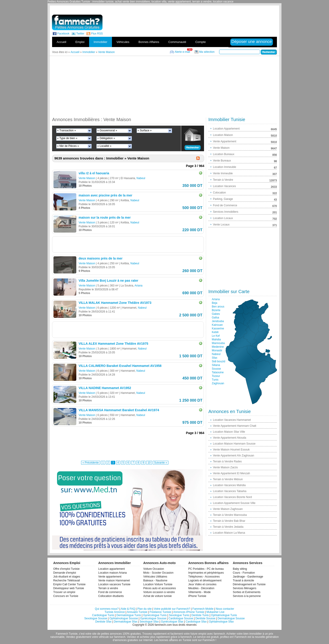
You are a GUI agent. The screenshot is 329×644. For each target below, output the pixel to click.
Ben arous (218, 307)
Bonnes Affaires (149, 42)
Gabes (216, 314)
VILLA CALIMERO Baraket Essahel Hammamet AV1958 (120, 366)
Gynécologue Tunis (155, 615)
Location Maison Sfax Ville (229, 432)
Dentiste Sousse (205, 618)
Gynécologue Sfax (172, 622)
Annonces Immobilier (114, 563)
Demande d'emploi (65, 573)
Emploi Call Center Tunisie (69, 584)
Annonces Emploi (67, 563)
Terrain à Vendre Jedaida (228, 527)
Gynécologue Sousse (153, 618)
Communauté (177, 42)
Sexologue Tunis (179, 615)
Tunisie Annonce (115, 612)
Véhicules (123, 42)
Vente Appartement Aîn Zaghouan (233, 456)
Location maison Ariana (113, 573)
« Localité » (104, 146)
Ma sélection (207, 52)
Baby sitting (240, 569)
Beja (215, 303)
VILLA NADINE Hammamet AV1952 (105, 388)
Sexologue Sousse (96, 618)
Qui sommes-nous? (107, 609)
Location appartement (111, 569)
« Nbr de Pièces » (68, 146)
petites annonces (111, 634)
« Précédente (91, 463)
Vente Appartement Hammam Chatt (235, 426)
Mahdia (216, 339)
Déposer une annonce (251, 42)
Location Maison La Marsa (229, 533)
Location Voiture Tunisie (158, 584)
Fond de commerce (110, 592)
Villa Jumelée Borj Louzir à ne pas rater (108, 281)
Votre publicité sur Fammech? (172, 609)
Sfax (215, 358)
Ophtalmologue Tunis (224, 615)
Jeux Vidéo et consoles (202, 584)
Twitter (80, 34)
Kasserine (218, 329)
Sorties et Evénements (247, 592)
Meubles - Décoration (201, 588)
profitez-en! (227, 637)
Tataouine (218, 372)
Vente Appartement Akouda (230, 438)
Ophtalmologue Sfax (221, 622)
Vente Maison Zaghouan (228, 509)
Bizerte (216, 310)
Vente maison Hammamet (114, 580)
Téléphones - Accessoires (204, 577)
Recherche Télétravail (67, 580)
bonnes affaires (169, 640)
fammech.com (163, 625)
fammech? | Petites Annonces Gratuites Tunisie (77, 22)
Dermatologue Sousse (231, 618)
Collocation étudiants (111, 596)
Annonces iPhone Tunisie (189, 612)
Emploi (80, 42)
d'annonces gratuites (125, 640)
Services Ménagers (245, 588)
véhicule (104, 637)
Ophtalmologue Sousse (124, 618)
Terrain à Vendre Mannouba (230, 515)
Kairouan (217, 325)
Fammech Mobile (203, 609)
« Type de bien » (67, 138)
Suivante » (161, 463)
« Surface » (145, 130)
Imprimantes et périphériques (206, 573)
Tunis (215, 380)
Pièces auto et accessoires (160, 588)
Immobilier (101, 42)
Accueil (61, 42)
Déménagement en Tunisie (249, 584)
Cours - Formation (244, 573)
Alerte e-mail (182, 52)
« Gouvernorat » (107, 130)
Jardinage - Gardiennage (248, 577)
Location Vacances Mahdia (229, 485)
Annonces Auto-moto (159, 563)
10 (149, 463)
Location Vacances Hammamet (232, 420)
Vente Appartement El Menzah (231, 473)
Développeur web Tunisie (69, 588)
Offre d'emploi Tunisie (66, 569)
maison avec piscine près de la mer (105, 195)
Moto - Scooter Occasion (158, 573)
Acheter (231, 634)
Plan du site (145, 609)
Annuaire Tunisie (137, 612)
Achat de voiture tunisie (158, 596)
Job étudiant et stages (67, 577)
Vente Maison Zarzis (225, 467)
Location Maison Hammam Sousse (234, 444)
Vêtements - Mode (199, 592)
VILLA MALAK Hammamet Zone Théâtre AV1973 (115, 303)
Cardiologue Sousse (181, 618)
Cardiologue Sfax (196, 622)
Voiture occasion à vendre (159, 592)
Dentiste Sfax (103, 622)
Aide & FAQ (128, 609)
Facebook (63, 34)
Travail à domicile (243, 580)
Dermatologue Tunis (129, 615)
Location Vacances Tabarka (230, 491)
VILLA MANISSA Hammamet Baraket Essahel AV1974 (119, 410)
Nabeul (141, 178)
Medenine (218, 347)
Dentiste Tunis (200, 615)
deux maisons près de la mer (101, 258)
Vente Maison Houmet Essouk (231, 450)
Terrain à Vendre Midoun (228, 479)
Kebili (215, 332)
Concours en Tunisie (66, 596)
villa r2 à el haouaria (94, 173)
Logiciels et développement (205, 580)
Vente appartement (110, 577)
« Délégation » (106, 138)
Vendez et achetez (138, 637)
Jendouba (218, 321)
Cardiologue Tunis (103, 615)
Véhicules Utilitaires (155, 577)
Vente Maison (87, 178)
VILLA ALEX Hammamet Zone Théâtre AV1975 (113, 344)
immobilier (256, 634)
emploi (202, 634)
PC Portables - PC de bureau (206, 569)
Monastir (217, 350)
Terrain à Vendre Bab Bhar (229, 521)
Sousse (216, 369)
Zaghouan (218, 383)
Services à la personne (247, 596)
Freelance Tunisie (160, 612)
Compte (201, 42)
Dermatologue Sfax (126, 622)
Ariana (139, 286)
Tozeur (216, 376)
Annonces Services (248, 563)
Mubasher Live (215, 612)
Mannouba (218, 343)
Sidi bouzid (219, 361)
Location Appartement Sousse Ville (234, 503)
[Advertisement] (198, 9)
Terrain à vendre (108, 588)
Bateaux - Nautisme (155, 580)
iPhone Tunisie (197, 596)
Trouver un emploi (64, 592)
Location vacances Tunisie (114, 584)
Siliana (216, 365)
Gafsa (215, 318)
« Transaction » (66, 130)
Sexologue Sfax (149, 622)
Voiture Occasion (154, 569)
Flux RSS (97, 34)
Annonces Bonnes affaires (208, 563)
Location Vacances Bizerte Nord (232, 497)
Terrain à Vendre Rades (227, 461)
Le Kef (216, 336)
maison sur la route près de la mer (105, 217)
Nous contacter (225, 609)
